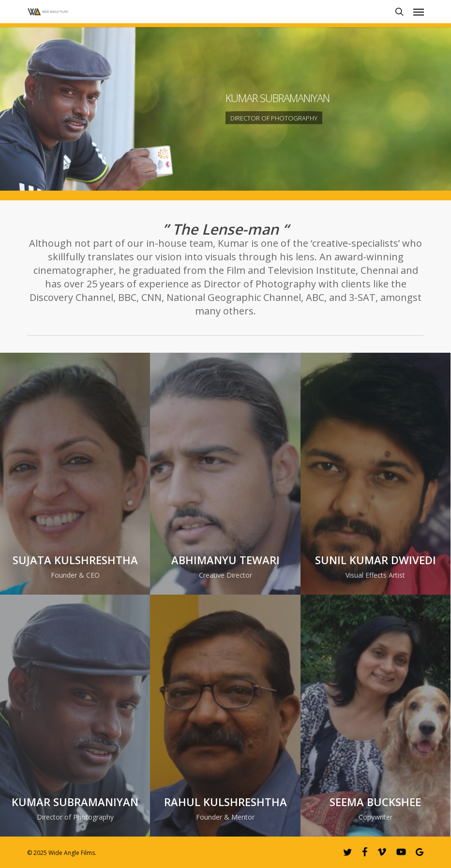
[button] (419, 12)
